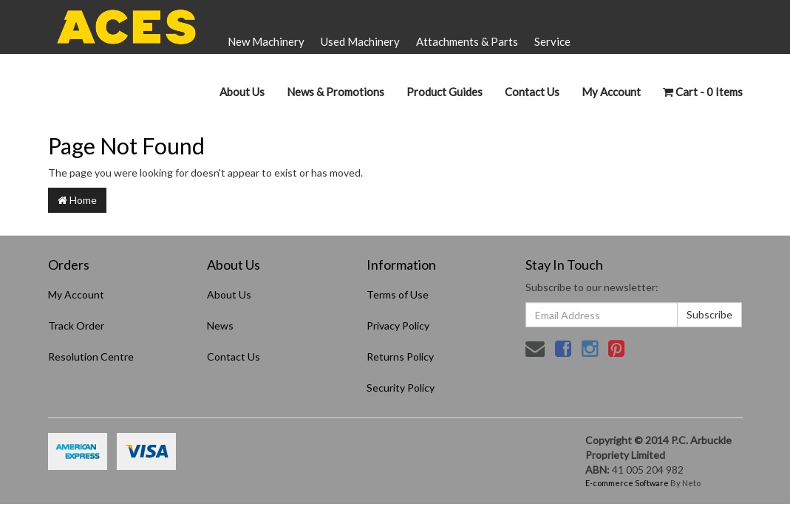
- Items (703, 92)
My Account (76, 294)
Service (552, 41)
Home (77, 200)
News (220, 325)
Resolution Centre (91, 357)
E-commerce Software (627, 483)
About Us (242, 92)
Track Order (76, 325)
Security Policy (401, 388)
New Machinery (266, 41)
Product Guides (445, 92)
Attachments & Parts (467, 41)
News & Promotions (336, 92)
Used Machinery (360, 41)
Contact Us (532, 92)
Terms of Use (398, 294)
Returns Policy (400, 357)
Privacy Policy (398, 325)
